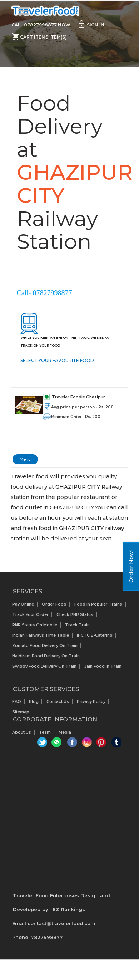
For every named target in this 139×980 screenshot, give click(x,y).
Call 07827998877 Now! (41, 25)
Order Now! (131, 566)
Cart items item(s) (39, 36)
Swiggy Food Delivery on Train (44, 666)
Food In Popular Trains (98, 604)
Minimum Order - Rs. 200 (76, 417)
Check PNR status (75, 614)
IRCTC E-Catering (95, 635)
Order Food (54, 604)
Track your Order (30, 614)
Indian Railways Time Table (41, 635)
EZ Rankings (69, 909)
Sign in (91, 24)
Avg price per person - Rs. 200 (82, 407)
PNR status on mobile (35, 624)
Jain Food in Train (103, 666)
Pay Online (23, 604)
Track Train (77, 624)
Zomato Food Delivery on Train (45, 645)
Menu (25, 459)
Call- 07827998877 (44, 293)
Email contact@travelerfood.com (54, 923)
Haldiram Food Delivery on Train (46, 655)
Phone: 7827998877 (38, 937)
